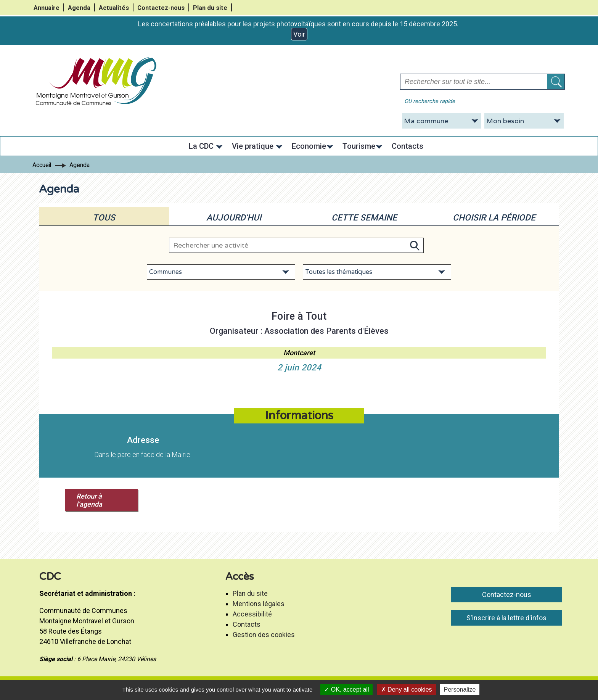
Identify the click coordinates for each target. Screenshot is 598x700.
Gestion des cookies (264, 635)
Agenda (79, 8)
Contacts (247, 624)
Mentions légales (259, 604)
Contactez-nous (161, 8)
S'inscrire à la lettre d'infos (506, 618)
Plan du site (210, 8)
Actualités (114, 8)
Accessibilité (252, 614)
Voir (299, 34)
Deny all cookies (407, 690)
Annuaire (47, 8)
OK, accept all (346, 690)
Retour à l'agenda (89, 500)
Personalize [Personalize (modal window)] (460, 690)
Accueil (42, 165)
